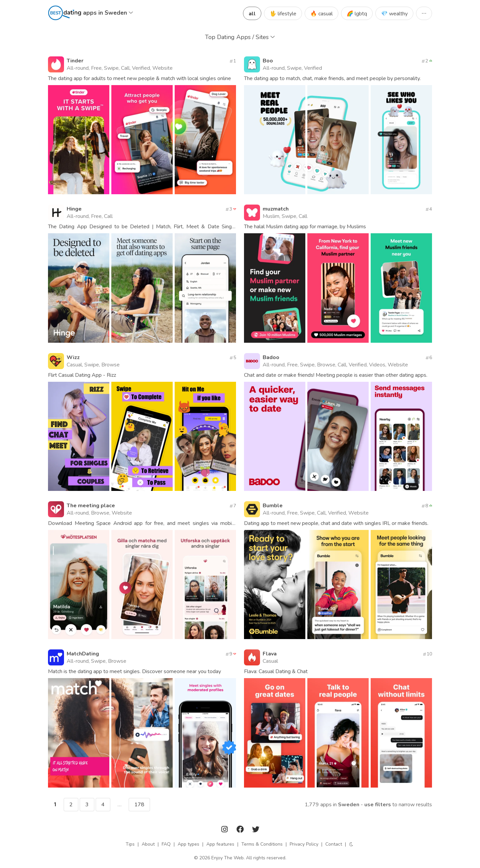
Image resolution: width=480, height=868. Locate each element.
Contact (334, 844)
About (148, 844)
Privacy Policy (304, 844)
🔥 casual (321, 14)
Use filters (378, 805)
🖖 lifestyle (283, 14)
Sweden (349, 805)
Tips (130, 844)
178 (139, 805)
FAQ (166, 844)
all (252, 14)
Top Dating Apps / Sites (240, 37)
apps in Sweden (108, 13)
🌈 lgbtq (357, 14)
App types (188, 844)
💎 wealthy (394, 14)
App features (220, 844)
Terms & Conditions (262, 844)
